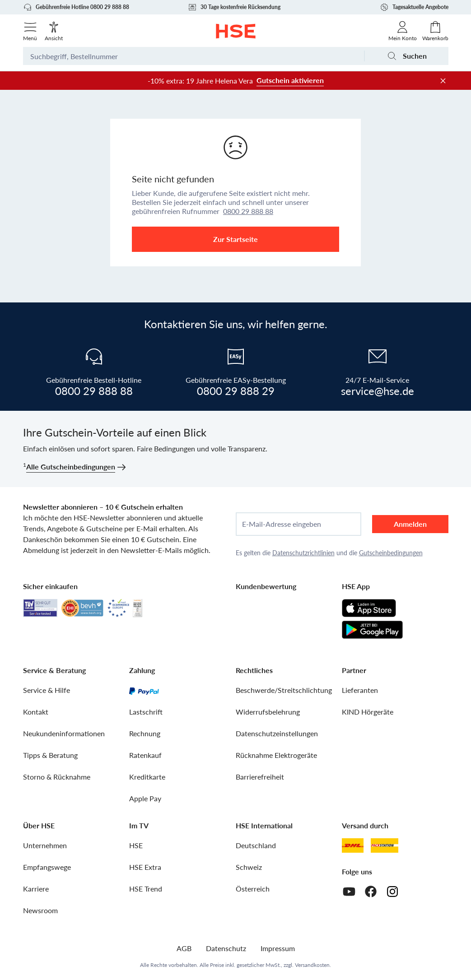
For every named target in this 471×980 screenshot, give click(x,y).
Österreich (253, 889)
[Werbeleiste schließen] (443, 81)
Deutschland (256, 845)
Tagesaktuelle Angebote (414, 7)
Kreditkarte (147, 777)
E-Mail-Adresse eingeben (282, 524)
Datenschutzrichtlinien (303, 553)
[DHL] (353, 845)
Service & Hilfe (47, 690)
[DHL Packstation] (385, 845)
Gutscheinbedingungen (391, 553)
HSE (136, 845)
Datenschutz (226, 948)
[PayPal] (144, 690)
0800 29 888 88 (248, 211)
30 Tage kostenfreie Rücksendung (234, 7)
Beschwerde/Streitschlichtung (284, 690)
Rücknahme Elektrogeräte (276, 755)
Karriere (36, 889)
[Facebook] (371, 892)
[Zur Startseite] (235, 31)
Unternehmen (45, 845)
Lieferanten (360, 690)
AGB (184, 948)
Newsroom (40, 910)
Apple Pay (145, 798)
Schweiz (249, 867)
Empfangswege (47, 867)
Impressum (278, 948)
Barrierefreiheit (260, 777)
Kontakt (36, 712)
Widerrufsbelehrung (268, 712)
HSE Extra (145, 867)
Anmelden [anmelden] (410, 524)
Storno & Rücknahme (57, 777)
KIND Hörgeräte (368, 712)
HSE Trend (146, 889)
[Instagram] (392, 892)
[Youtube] (349, 892)
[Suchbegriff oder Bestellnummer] (194, 56)
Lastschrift (146, 712)
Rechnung (145, 733)
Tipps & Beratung (50, 755)
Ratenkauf (145, 755)
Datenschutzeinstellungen (277, 733)
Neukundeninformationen (64, 733)
